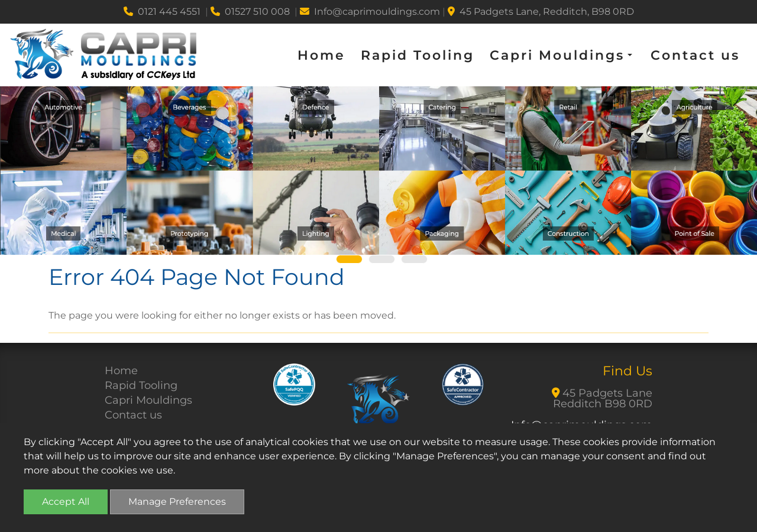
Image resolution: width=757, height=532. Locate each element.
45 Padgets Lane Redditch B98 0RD (602, 398)
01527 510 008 (250, 12)
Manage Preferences (177, 502)
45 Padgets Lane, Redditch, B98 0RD (541, 12)
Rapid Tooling (418, 55)
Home (321, 55)
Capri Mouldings (148, 400)
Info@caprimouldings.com (370, 12)
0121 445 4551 (162, 12)
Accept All (66, 502)
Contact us (695, 55)
